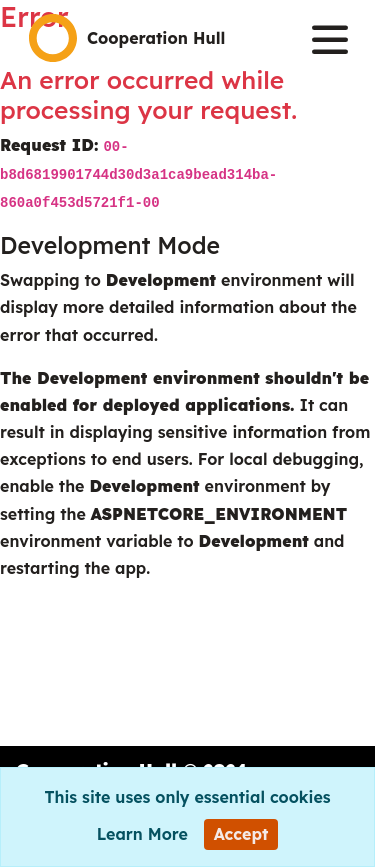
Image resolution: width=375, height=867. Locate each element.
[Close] (241, 834)
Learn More (142, 834)
